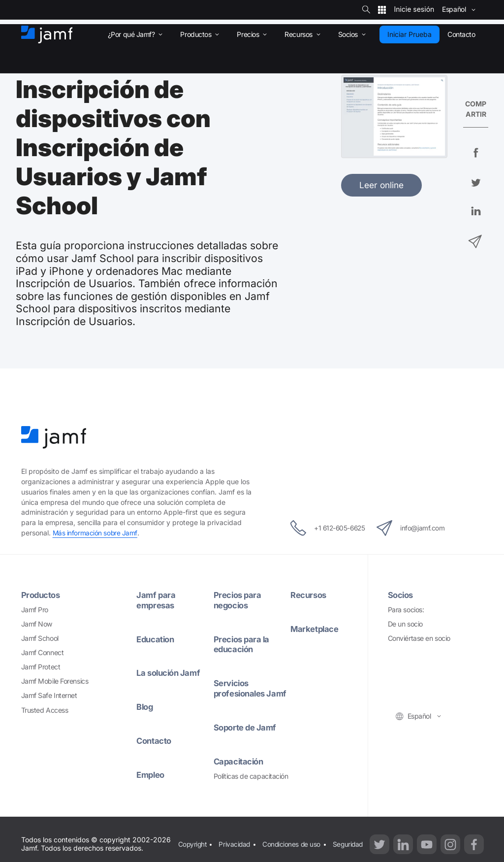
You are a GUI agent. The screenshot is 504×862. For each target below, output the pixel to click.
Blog (145, 707)
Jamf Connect (43, 652)
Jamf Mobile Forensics (55, 681)
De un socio (405, 624)
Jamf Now (37, 624)
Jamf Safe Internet (49, 695)
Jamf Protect (41, 667)
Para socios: (406, 610)
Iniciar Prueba (409, 34)
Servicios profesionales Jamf (241, 693)
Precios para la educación (243, 644)
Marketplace (315, 629)
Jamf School (40, 638)
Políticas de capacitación (251, 786)
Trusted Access (45, 710)
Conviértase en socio (419, 638)
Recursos (309, 595)
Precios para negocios (238, 600)
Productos (42, 595)
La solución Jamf (170, 673)
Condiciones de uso (293, 848)
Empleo (151, 774)
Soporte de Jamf (246, 737)
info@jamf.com (417, 528)
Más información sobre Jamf (95, 533)
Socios (401, 595)
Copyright (192, 848)
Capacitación (240, 771)
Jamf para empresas (156, 600)
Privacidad (236, 848)
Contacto (155, 741)
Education (157, 639)
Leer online (381, 185)
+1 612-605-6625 (322, 528)
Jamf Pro (35, 610)
